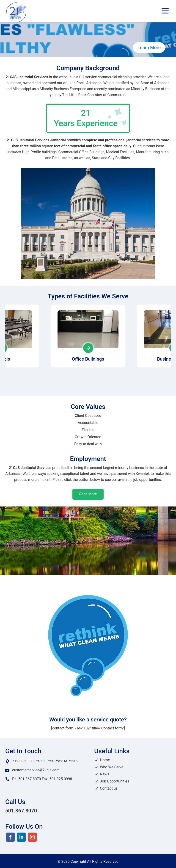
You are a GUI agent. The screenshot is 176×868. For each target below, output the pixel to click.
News (104, 774)
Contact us (109, 788)
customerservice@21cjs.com (36, 770)
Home (105, 760)
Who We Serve (112, 767)
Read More (88, 494)
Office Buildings (88, 359)
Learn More (149, 48)
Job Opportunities (114, 781)
